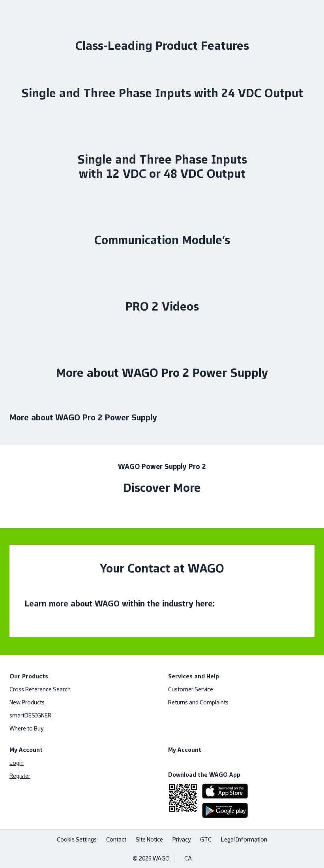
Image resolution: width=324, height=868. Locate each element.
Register (20, 776)
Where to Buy (26, 728)
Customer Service (191, 689)
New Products (27, 702)
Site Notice (149, 839)
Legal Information (244, 839)
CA (188, 858)
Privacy (182, 839)
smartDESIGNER (30, 715)
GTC (206, 839)
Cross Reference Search (40, 689)
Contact (116, 839)
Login (17, 763)
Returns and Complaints (198, 702)
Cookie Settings (77, 839)
